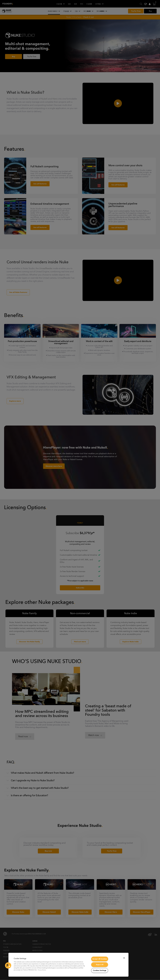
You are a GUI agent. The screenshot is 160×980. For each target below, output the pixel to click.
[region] (68, 965)
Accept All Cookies (100, 959)
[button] (8, 965)
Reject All (100, 965)
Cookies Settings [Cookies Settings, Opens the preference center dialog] (100, 970)
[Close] (124, 958)
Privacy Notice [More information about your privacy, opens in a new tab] (42, 970)
